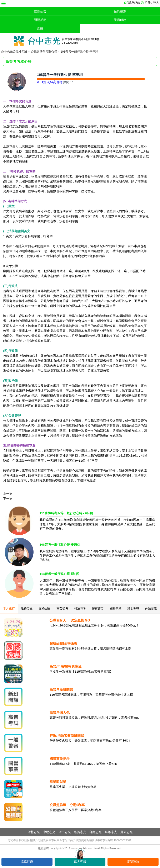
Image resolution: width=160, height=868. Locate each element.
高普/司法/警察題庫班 (66, 666)
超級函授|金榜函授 (63, 643)
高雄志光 (111, 832)
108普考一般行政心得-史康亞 (60, 544)
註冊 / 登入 (152, 3)
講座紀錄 (134, 3)
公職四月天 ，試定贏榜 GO (70, 620)
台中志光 (65, 832)
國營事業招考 (60, 759)
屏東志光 (126, 832)
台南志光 (95, 832)
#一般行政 (44, 82)
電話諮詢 (133, 862)
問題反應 (40, 20)
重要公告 (40, 11)
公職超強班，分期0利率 (67, 805)
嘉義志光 (80, 832)
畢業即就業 (58, 782)
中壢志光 (49, 832)
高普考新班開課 (61, 690)
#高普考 (57, 82)
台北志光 (34, 832)
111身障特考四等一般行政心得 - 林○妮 (66, 513)
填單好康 (27, 862)
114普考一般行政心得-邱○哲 (59, 574)
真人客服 (80, 862)
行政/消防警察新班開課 (67, 736)
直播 (40, 28)
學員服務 (120, 20)
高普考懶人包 (60, 713)
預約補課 (120, 11)
